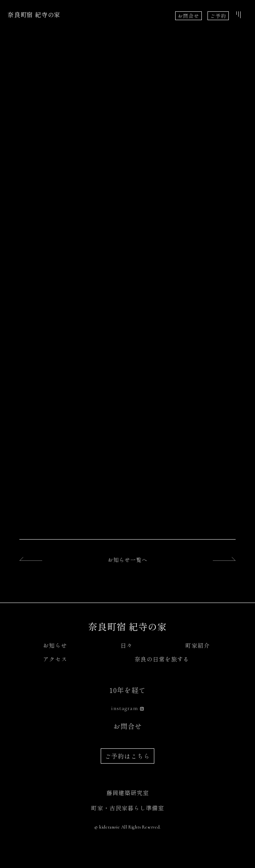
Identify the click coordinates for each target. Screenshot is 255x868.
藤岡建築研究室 (128, 793)
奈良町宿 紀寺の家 (34, 14)
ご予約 (218, 16)
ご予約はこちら (127, 756)
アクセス (55, 659)
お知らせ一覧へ (127, 560)
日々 (127, 645)
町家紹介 (198, 645)
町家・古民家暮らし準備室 (128, 808)
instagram (124, 708)
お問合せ (188, 16)
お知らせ (55, 645)
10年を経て (128, 690)
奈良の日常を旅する (162, 659)
